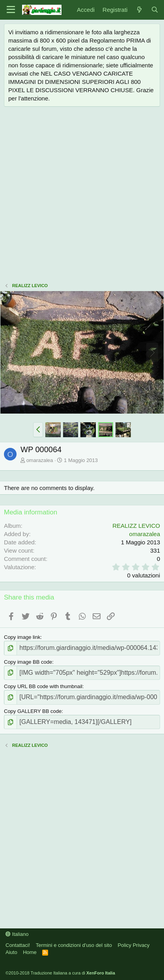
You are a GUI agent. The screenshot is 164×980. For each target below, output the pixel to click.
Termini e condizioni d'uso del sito (74, 945)
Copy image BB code (28, 662)
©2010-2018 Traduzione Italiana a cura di (60, 973)
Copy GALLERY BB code (33, 711)
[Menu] (11, 10)
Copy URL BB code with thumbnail (43, 686)
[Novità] (139, 10)
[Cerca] (155, 10)
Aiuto (11, 952)
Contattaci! (18, 945)
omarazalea (40, 460)
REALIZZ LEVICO (136, 526)
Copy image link (22, 637)
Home (30, 952)
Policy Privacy (133, 945)
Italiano (17, 934)
